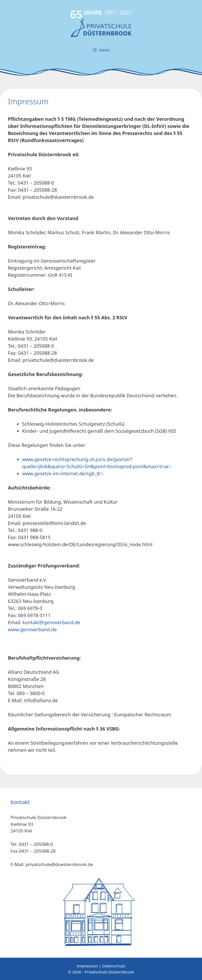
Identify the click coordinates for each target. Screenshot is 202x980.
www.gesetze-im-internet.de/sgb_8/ (62, 473)
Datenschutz (114, 966)
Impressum (87, 966)
